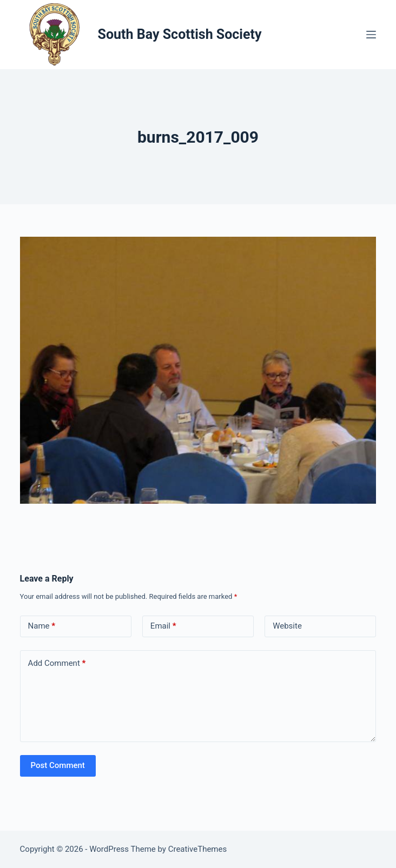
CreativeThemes (198, 849)
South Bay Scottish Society (180, 34)
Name (42, 626)
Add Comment (57, 663)
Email (163, 626)
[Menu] (371, 35)
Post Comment (58, 765)
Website (287, 626)
